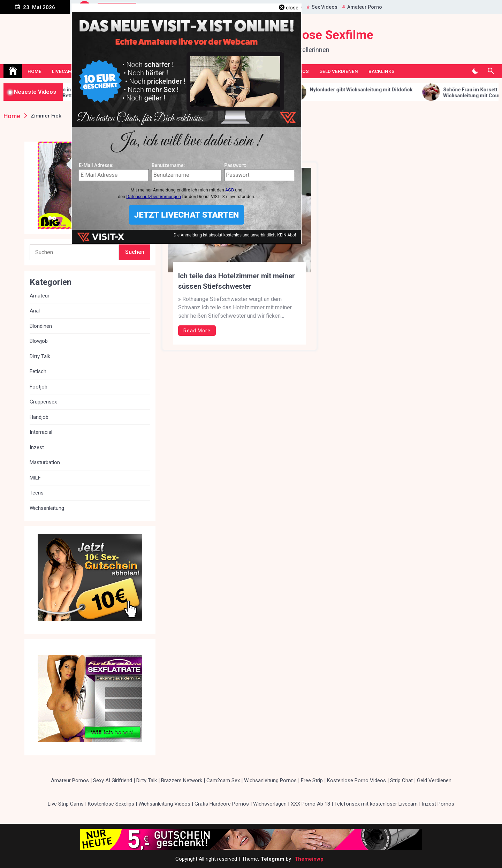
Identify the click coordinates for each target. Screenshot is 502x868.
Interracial (41, 432)
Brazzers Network (182, 780)
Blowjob (39, 341)
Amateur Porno (365, 7)
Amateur (40, 296)
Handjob (39, 417)
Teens (37, 493)
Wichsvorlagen (270, 804)
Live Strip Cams (66, 804)
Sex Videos (325, 7)
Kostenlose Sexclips (111, 804)
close (292, 8)
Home (35, 71)
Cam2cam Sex (223, 780)
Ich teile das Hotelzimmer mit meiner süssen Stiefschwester (237, 281)
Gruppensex (43, 402)
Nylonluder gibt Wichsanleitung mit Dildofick (375, 90)
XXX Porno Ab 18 (310, 804)
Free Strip (312, 780)
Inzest (37, 447)
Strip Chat (401, 780)
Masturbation (45, 462)
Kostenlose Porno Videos (356, 780)
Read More (197, 331)
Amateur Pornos (70, 780)
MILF (35, 478)
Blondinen (41, 326)
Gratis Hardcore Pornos (222, 804)
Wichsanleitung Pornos (270, 780)
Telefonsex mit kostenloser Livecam (376, 804)
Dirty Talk (40, 356)
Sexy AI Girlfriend (113, 780)
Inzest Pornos (438, 804)
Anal (35, 311)
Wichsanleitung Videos (164, 804)
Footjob (39, 387)
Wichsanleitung (47, 508)
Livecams (64, 71)
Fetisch (38, 371)
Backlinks (382, 71)
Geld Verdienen (339, 71)
